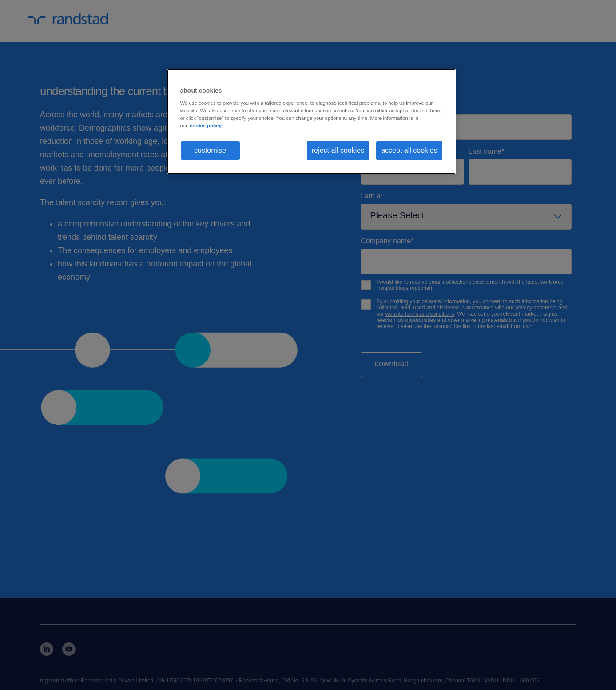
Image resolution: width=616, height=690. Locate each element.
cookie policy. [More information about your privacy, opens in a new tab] (206, 126)
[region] (311, 121)
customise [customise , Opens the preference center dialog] (210, 150)
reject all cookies (338, 150)
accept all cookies (409, 150)
